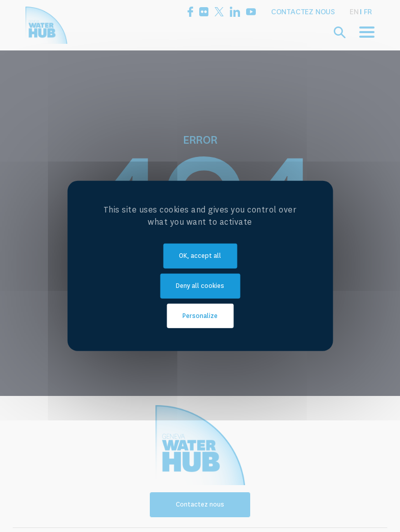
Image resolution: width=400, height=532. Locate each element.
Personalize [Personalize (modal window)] (200, 315)
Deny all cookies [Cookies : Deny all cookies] (200, 286)
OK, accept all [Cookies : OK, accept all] (200, 256)
